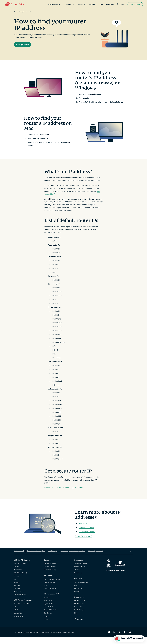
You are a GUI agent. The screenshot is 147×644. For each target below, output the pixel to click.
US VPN (16, 613)
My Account (110, 5)
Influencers (78, 579)
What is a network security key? (36, 558)
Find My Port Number (87, 538)
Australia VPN (18, 623)
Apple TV (17, 592)
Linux (16, 586)
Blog (102, 5)
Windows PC (18, 576)
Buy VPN (77, 598)
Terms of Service (56, 639)
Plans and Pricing (50, 576)
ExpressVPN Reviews (51, 617)
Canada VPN (18, 620)
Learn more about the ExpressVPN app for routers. (64, 494)
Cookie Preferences (68, 639)
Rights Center (49, 610)
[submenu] (62, 5)
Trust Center (48, 607)
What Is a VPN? (79, 607)
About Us (47, 604)
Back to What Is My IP (84, 543)
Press (46, 623)
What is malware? (19, 558)
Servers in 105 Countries (22, 610)
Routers (16, 589)
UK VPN (16, 617)
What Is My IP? (79, 610)
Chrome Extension (20, 601)
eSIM (46, 592)
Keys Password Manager (52, 586)
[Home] (15, 12)
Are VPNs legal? (53, 558)
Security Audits (49, 613)
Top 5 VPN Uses (80, 617)
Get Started (135, 5)
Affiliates (77, 576)
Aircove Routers (49, 589)
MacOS (16, 573)
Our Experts (48, 620)
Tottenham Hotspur (81, 570)
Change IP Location (86, 534)
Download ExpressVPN (21, 570)
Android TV (18, 598)
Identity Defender (50, 595)
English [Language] (122, 5)
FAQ (76, 592)
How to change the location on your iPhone (73, 558)
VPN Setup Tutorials (81, 589)
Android (16, 583)
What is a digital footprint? (96, 558)
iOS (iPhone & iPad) (20, 579)
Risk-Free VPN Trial (50, 573)
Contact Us (78, 595)
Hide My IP (83, 530)
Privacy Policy (45, 639)
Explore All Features (51, 570)
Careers (47, 626)
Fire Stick (17, 595)
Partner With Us (80, 573)
